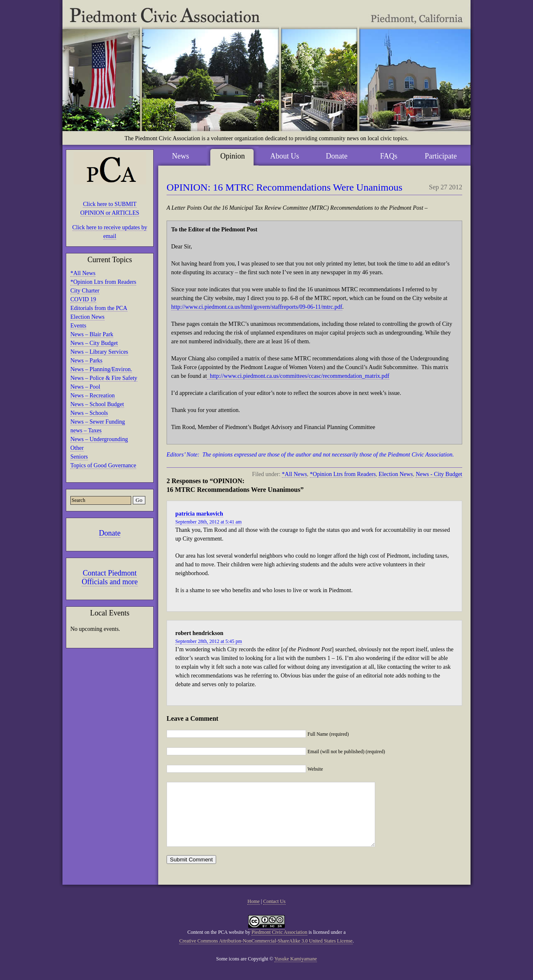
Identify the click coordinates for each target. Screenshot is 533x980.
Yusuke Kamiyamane (296, 971)
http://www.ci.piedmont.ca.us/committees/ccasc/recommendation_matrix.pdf (298, 376)
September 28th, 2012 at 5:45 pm (209, 641)
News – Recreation (93, 396)
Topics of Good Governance (103, 465)
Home (253, 914)
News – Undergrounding (99, 439)
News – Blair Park (92, 334)
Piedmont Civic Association (279, 945)
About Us (285, 156)
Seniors (79, 457)
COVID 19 (83, 299)
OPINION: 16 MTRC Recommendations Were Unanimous (284, 187)
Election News (87, 317)
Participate (441, 156)
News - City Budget (439, 474)
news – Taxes (86, 430)
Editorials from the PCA (99, 308)
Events (78, 326)
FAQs (389, 156)
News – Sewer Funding (98, 422)
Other (77, 448)
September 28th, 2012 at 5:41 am (208, 522)
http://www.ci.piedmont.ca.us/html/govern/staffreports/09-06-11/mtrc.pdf (257, 307)
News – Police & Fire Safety (104, 378)
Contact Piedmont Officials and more (110, 577)
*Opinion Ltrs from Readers (103, 282)
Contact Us (274, 914)
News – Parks (86, 361)
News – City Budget (94, 343)
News (181, 156)
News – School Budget (97, 404)
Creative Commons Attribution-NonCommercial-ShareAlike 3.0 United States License (266, 953)
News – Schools (89, 413)
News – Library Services (99, 352)
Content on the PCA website (216, 945)
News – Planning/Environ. (101, 369)
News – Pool (85, 387)
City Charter (85, 291)
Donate (110, 533)
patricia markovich (199, 514)
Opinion (233, 156)
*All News (83, 273)
